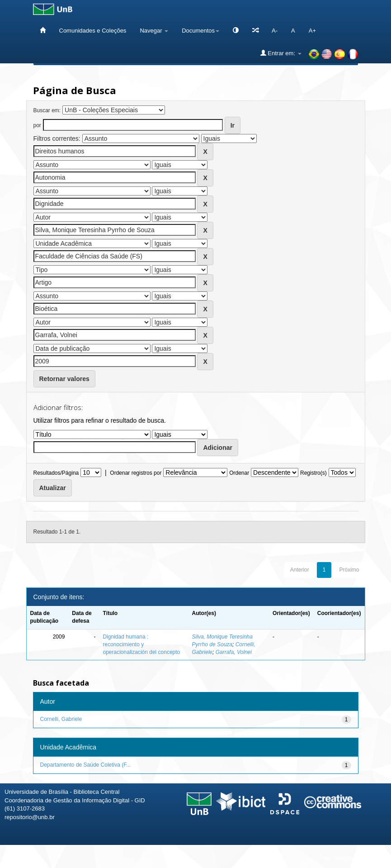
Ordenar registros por (136, 473)
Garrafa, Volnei (234, 652)
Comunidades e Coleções (93, 31)
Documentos (200, 31)
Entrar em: (281, 53)
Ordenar (239, 473)
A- (275, 31)
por (37, 125)
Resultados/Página (56, 473)
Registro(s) (313, 473)
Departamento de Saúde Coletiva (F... (86, 765)
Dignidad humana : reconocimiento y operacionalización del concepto (142, 644)
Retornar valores (64, 379)
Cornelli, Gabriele (61, 719)
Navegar (154, 31)
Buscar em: (47, 110)
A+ (312, 31)
